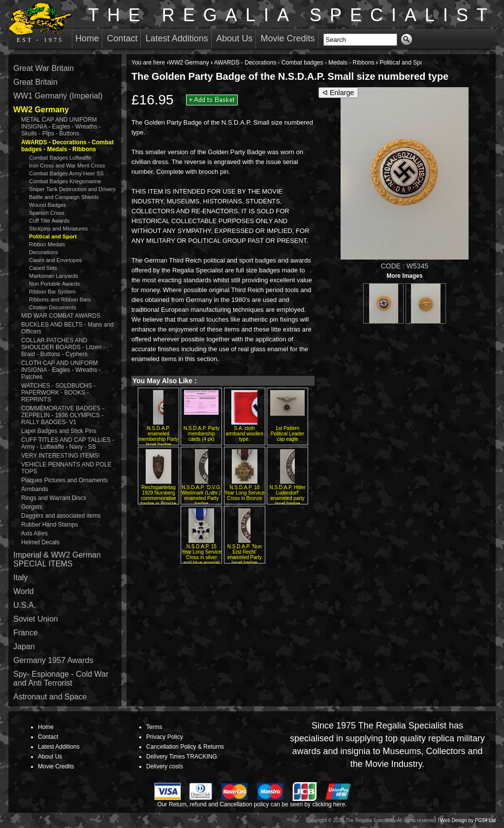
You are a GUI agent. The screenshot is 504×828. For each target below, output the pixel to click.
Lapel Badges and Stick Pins (59, 431)
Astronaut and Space (50, 697)
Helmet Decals (40, 542)
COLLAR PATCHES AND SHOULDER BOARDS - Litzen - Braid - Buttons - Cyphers (63, 347)
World (24, 591)
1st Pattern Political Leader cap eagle (287, 434)
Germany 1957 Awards (53, 660)
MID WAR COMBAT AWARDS (61, 316)
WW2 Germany (189, 63)
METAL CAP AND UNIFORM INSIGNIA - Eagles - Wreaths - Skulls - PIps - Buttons (61, 127)
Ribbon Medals (47, 244)
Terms (154, 727)
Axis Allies (34, 533)
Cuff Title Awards (49, 221)
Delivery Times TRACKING (182, 757)
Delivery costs (165, 766)
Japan (24, 646)
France (26, 633)
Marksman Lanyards (54, 276)
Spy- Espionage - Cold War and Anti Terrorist (61, 679)
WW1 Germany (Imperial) (58, 96)
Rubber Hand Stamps (49, 525)
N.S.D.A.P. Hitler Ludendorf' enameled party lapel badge (287, 496)
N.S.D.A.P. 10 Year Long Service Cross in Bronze (244, 493)
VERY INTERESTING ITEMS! (61, 456)
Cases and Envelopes (55, 260)
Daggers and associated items (61, 516)
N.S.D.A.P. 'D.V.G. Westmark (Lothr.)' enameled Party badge (202, 496)
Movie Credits (288, 38)
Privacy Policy (165, 737)
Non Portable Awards (54, 284)
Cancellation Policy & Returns (185, 747)
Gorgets (32, 507)
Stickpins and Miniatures (58, 229)
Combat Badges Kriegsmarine (65, 181)
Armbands (35, 489)
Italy (20, 578)
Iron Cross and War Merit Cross (67, 166)
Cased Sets (43, 268)
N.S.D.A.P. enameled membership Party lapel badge (158, 436)
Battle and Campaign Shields (64, 197)
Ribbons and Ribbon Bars (60, 299)
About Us (234, 38)
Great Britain (35, 82)
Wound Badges (47, 205)
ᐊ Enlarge (338, 93)
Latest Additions (177, 38)
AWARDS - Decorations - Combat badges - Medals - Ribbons (294, 63)
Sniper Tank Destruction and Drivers (72, 189)
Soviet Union (36, 619)
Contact (122, 38)
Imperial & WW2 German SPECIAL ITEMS (57, 559)
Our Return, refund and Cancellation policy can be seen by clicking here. (252, 804)
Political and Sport (403, 63)
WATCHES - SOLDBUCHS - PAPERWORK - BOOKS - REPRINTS (58, 393)
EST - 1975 (40, 23)
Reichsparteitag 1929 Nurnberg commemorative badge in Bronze (159, 496)
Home (87, 38)
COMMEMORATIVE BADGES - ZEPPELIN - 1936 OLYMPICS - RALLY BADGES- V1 (63, 415)
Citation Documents (53, 307)
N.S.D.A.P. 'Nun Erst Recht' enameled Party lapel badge (245, 555)
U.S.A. (25, 605)
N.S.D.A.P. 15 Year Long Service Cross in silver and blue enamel (202, 555)
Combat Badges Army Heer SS (66, 173)
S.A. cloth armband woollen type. (245, 434)
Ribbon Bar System (52, 292)
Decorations (44, 252)
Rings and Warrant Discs (54, 498)
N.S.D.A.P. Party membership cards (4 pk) (202, 434)
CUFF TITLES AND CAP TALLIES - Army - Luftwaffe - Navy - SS (68, 443)
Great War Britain (44, 68)
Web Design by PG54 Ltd (468, 820)
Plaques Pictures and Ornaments (64, 480)
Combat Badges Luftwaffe (60, 158)
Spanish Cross (47, 213)
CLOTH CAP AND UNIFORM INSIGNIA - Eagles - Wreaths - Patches (61, 370)
